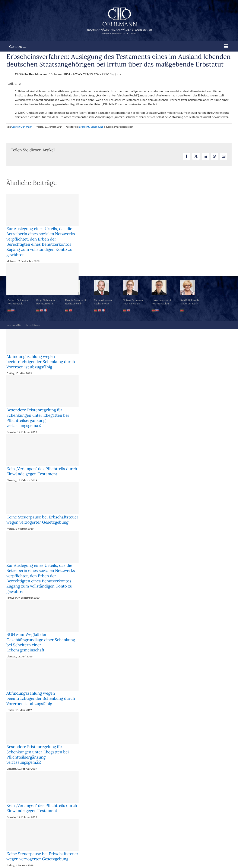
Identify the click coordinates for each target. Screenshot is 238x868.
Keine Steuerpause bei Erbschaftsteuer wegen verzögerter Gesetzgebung (42, 520)
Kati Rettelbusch (190, 300)
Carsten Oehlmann (22, 127)
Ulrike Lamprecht (161, 300)
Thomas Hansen (103, 300)
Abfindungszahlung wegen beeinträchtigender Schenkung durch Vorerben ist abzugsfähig (41, 362)
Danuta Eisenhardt (76, 300)
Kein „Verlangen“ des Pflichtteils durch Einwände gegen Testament (42, 471)
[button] (119, 265)
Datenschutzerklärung (29, 325)
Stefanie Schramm (133, 300)
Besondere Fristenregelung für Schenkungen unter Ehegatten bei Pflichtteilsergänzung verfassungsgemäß (38, 418)
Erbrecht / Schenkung (91, 127)
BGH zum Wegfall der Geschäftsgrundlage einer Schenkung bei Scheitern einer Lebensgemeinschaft (41, 642)
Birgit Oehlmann (46, 300)
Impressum (12, 325)
